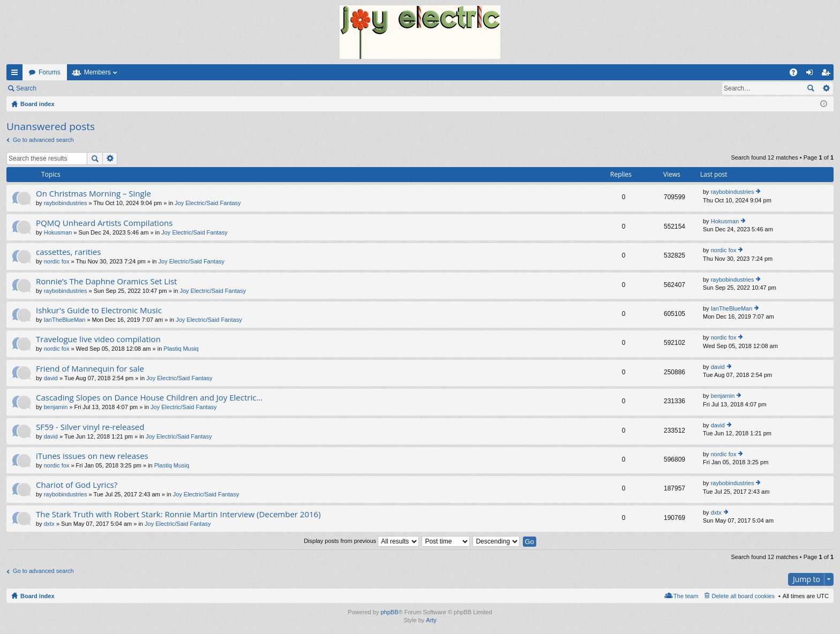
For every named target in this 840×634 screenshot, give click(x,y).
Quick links (17, 74)
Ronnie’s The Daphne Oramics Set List (106, 281)
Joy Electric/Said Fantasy (208, 203)
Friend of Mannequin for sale (90, 369)
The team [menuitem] (686, 596)
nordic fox (57, 261)
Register (96, 88)
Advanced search (826, 88)
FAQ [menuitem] (797, 74)
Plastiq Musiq (181, 349)
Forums (50, 72)
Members (97, 72)
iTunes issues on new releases (92, 456)
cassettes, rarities (68, 252)
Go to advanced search (43, 140)
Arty (431, 620)
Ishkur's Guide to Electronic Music (99, 310)
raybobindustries (66, 203)
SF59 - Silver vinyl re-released (90, 427)
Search (26, 88)
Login (60, 88)
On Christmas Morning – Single (93, 194)
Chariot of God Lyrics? (77, 485)
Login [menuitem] (812, 74)
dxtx (49, 524)
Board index (37, 596)
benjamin (56, 407)
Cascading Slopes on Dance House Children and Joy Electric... (149, 398)
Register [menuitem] (828, 74)
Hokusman (58, 232)
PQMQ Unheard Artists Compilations (104, 223)
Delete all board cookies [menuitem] (743, 596)
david (51, 378)
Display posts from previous (361, 541)
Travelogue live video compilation (98, 339)
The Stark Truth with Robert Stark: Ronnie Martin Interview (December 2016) (178, 514)
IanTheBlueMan (65, 320)
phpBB (389, 612)
